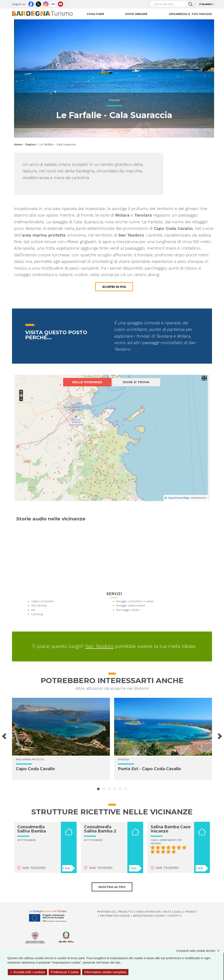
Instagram (46, 3)
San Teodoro (99, 646)
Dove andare (136, 14)
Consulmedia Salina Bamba (32, 829)
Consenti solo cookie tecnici (200, 951)
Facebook (31, 3)
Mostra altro (112, 887)
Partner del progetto (115, 912)
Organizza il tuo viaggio (190, 14)
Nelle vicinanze (87, 382)
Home (18, 144)
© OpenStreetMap (177, 498)
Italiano (205, 4)
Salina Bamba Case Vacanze (171, 829)
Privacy (191, 912)
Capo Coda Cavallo (35, 769)
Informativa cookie (115, 916)
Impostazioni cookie (149, 916)
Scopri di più (114, 287)
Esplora (31, 144)
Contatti (174, 916)
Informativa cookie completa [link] (105, 972)
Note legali (173, 912)
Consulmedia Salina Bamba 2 (100, 829)
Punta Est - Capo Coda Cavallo (149, 769)
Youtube (61, 3)
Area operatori (148, 912)
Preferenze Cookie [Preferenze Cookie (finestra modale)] (65, 972)
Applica (191, 4)
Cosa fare (95, 14)
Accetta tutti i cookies (27, 972)
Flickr (53, 3)
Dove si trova (136, 382)
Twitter (38, 3)
